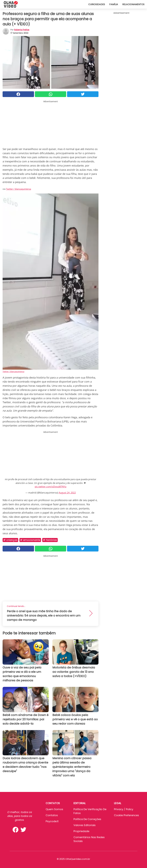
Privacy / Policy (124, 809)
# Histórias (50, 540)
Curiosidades (97, 4)
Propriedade (81, 831)
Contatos (52, 815)
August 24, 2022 (67, 493)
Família (114, 4)
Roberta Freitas (22, 30)
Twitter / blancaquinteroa (19, 189)
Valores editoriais (85, 825)
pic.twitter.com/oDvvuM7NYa (51, 487)
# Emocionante (30, 540)
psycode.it (52, 821)
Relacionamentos (133, 4)
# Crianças (10, 540)
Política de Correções (87, 819)
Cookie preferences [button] (126, 815)
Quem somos (54, 809)
